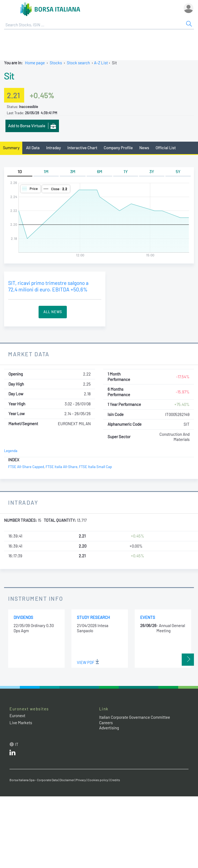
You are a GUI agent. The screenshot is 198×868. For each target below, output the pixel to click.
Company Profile (118, 148)
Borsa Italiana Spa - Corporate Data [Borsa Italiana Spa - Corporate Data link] (34, 780)
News (144, 148)
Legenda (11, 451)
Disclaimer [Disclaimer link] (67, 780)
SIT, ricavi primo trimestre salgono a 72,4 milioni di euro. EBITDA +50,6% (48, 286)
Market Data (29, 354)
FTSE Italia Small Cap (95, 467)
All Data (33, 148)
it (17, 744)
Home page (35, 63)
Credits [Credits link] (115, 780)
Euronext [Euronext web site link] (17, 716)
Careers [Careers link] (106, 723)
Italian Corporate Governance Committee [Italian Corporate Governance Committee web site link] (135, 717)
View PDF (88, 662)
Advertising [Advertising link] (109, 728)
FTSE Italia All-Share (62, 467)
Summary (11, 148)
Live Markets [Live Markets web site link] (21, 723)
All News (53, 312)
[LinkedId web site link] (12, 754)
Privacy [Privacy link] (81, 780)
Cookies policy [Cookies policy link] (98, 780)
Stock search (78, 63)
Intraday (54, 148)
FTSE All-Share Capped (26, 467)
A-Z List (101, 63)
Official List (166, 148)
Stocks (56, 63)
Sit (9, 76)
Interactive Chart (82, 148)
